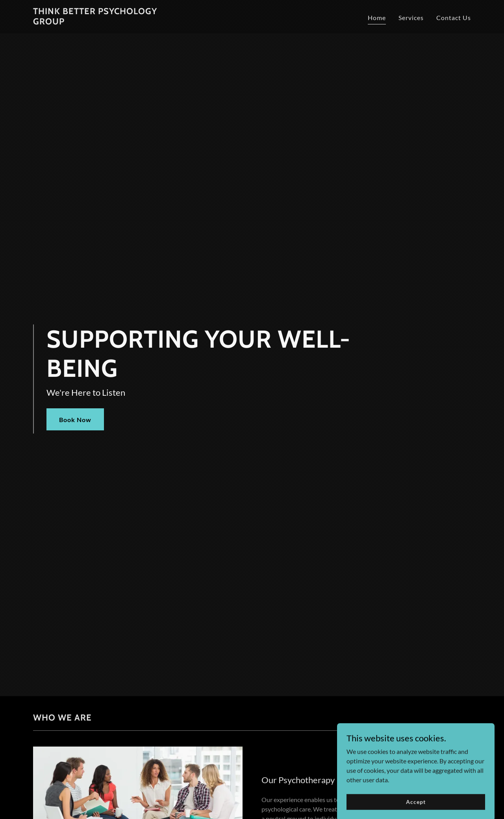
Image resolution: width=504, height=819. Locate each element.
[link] (110, 22)
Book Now (75, 420)
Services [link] (411, 18)
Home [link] (377, 18)
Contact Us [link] (454, 18)
